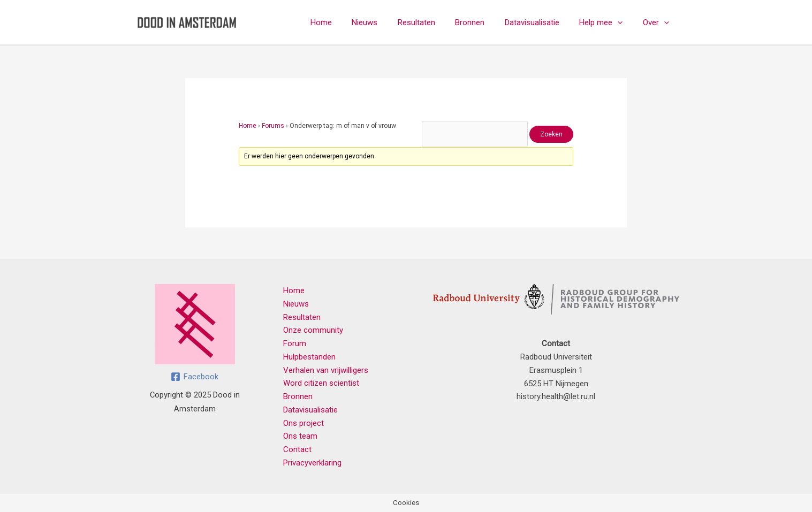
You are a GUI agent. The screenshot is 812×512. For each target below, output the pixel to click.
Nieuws (387, 22)
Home (347, 22)
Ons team (300, 436)
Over (658, 22)
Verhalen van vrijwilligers (326, 370)
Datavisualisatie (542, 22)
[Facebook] (195, 377)
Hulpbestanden (309, 357)
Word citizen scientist (321, 383)
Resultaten (435, 22)
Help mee (607, 22)
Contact (297, 449)
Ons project (303, 423)
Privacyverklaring (312, 463)
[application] (624, 22)
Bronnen (484, 22)
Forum (295, 343)
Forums (273, 126)
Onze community (313, 330)
